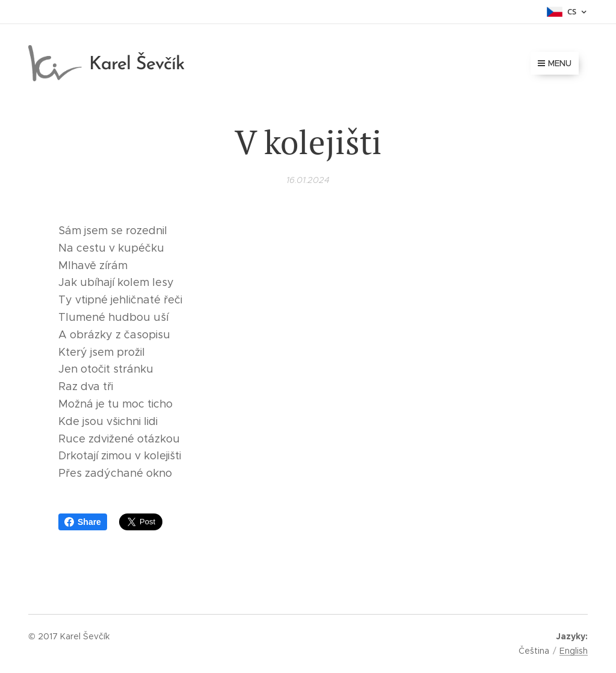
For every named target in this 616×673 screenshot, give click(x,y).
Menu (555, 63)
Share (83, 522)
